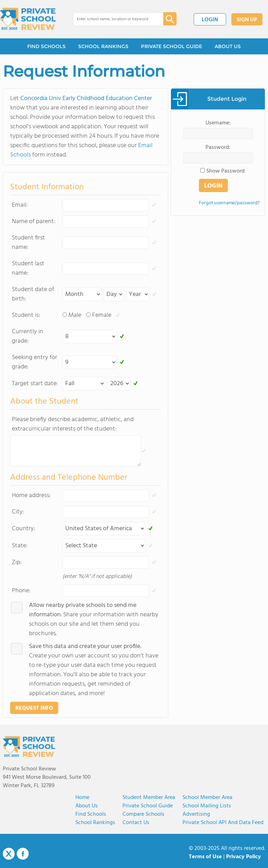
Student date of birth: (33, 294)
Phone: (21, 591)
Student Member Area (149, 798)
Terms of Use (205, 857)
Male (75, 315)
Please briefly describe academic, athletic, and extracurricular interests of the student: (73, 424)
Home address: (31, 496)
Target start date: (35, 384)
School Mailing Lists (207, 806)
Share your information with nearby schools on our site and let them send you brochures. (94, 619)
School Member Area (207, 798)
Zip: (17, 562)
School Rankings (95, 823)
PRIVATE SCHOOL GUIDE (172, 46)
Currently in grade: (28, 336)
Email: (20, 205)
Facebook (23, 854)
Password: (218, 147)
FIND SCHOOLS (46, 46)
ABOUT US (228, 46)
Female (102, 315)
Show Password (225, 171)
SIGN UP (247, 20)
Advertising (196, 814)
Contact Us (136, 823)
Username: (218, 123)
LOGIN (210, 20)
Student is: (26, 315)
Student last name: (28, 268)
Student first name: (28, 243)
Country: (24, 529)
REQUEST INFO (34, 708)
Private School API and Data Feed (223, 823)
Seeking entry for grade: (35, 362)
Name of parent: (33, 222)
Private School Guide (148, 806)
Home (82, 798)
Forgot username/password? (229, 203)
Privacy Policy (244, 857)
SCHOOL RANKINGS (103, 46)
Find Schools (91, 814)
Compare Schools (143, 814)
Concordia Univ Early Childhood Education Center (86, 98)
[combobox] (113, 19)
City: (18, 512)
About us (87, 806)
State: (20, 546)
